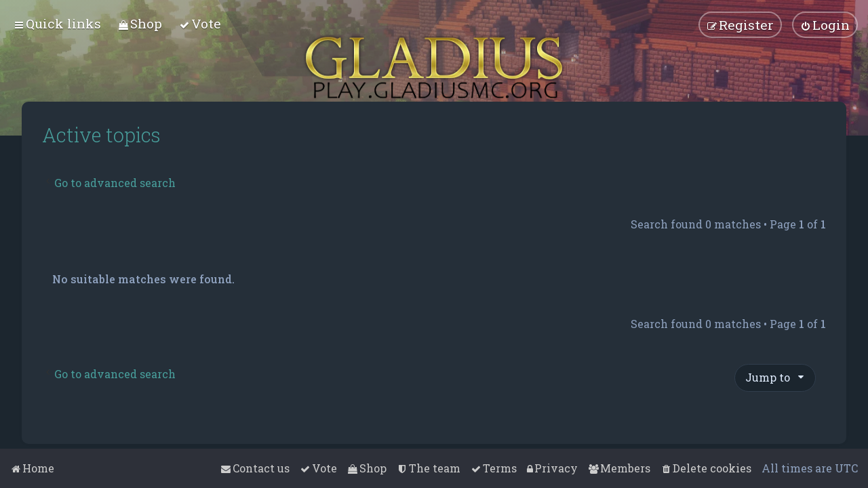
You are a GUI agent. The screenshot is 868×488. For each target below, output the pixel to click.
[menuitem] (140, 23)
